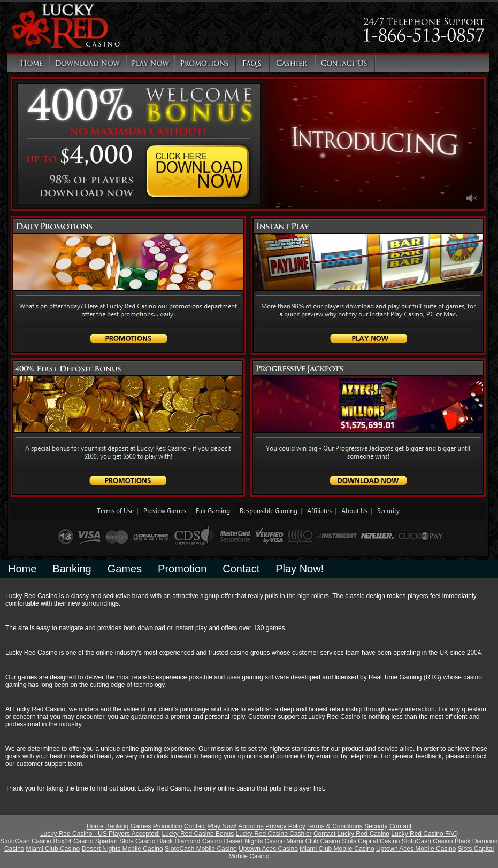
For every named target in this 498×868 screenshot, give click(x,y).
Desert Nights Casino (254, 841)
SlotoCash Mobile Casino (201, 849)
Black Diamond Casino (190, 841)
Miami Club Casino (313, 841)
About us (251, 826)
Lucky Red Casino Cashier (273, 834)
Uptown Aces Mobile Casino (416, 849)
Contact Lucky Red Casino (351, 834)
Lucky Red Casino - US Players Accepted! (100, 834)
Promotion (182, 569)
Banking (72, 569)
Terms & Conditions (335, 826)
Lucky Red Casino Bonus (198, 834)
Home (22, 569)
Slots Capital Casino (371, 841)
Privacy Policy (285, 826)
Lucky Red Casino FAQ (424, 834)
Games (125, 569)
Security (376, 826)
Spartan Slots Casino (125, 841)
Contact (241, 569)
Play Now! (300, 569)
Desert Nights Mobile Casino (122, 849)
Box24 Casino (74, 841)
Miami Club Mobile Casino (337, 849)
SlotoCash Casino (26, 841)
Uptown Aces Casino (268, 849)
